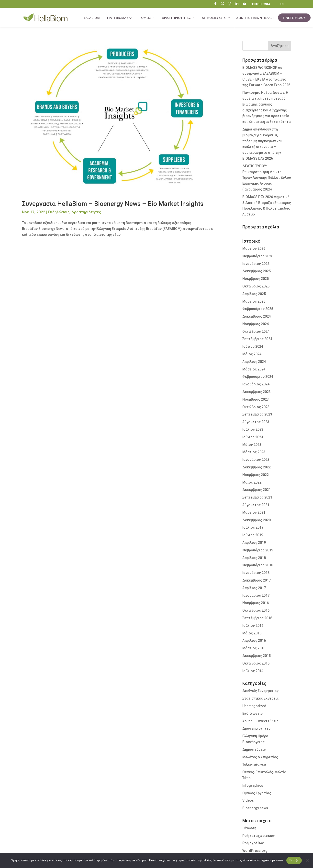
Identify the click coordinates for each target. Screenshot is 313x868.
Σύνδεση (249, 828)
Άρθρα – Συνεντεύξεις (260, 721)
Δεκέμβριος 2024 (257, 316)
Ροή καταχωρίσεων (258, 836)
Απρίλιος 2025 (254, 294)
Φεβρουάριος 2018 (258, 565)
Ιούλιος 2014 (253, 671)
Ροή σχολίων (253, 843)
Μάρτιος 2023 (254, 452)
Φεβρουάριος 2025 (258, 309)
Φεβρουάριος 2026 (258, 256)
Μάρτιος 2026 (254, 249)
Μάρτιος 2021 (254, 512)
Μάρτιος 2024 (254, 369)
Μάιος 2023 (252, 445)
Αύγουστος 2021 (256, 505)
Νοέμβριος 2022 (256, 475)
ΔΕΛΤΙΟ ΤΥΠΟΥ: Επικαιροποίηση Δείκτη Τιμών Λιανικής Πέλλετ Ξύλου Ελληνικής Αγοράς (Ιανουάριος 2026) (267, 178)
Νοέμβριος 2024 (256, 324)
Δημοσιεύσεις (254, 749)
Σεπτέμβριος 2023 (257, 414)
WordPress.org (255, 851)
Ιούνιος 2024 (253, 346)
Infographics (253, 785)
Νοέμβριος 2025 (256, 279)
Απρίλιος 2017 (254, 588)
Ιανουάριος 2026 (256, 264)
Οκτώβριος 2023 (256, 407)
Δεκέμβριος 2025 (257, 271)
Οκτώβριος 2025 (256, 286)
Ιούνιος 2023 (253, 437)
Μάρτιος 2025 (254, 301)
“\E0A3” (245, 4)
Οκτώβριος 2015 (256, 663)
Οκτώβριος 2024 (256, 332)
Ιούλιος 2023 (253, 429)
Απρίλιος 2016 (254, 641)
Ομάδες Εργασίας (257, 793)
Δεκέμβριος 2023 (257, 392)
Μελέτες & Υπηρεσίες (260, 757)
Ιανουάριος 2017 (256, 595)
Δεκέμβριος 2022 (257, 467)
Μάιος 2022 (252, 482)
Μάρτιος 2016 (254, 648)
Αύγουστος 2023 (256, 422)
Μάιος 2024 (252, 354)
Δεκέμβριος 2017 (257, 580)
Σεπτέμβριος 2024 (257, 339)
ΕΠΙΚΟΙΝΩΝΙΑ (260, 4)
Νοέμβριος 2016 (256, 603)
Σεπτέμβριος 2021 (257, 497)
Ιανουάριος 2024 (256, 384)
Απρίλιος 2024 (254, 362)
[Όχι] (307, 860)
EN (282, 4)
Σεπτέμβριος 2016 (257, 618)
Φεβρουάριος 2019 (258, 550)
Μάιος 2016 (252, 633)
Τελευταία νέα (254, 764)
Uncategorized (254, 706)
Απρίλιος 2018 (254, 558)
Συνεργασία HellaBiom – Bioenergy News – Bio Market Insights (113, 204)
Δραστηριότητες (86, 212)
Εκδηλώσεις (59, 212)
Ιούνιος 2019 (253, 535)
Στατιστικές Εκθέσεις (261, 698)
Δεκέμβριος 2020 (257, 520)
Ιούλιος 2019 (253, 527)
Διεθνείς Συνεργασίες (260, 691)
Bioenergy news (255, 808)
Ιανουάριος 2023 (256, 460)
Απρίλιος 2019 (254, 543)
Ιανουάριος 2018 (256, 573)
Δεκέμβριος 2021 (257, 490)
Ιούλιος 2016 (253, 626)
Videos (248, 800)
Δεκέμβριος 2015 (257, 656)
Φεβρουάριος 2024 (258, 377)
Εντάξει (294, 860)
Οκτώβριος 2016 (256, 610)
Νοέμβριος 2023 (256, 399)
